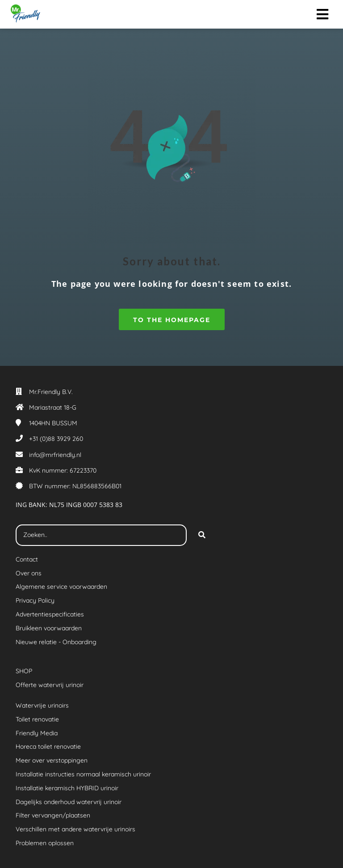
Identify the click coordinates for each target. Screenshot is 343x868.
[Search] (202, 535)
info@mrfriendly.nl (55, 455)
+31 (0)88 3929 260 (56, 439)
